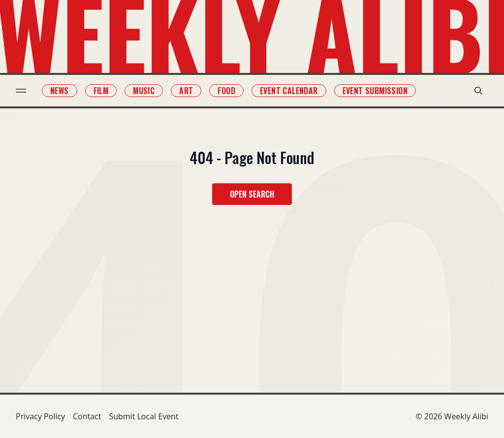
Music (144, 91)
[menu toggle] (21, 91)
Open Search (252, 194)
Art (186, 91)
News (60, 91)
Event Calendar (289, 91)
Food (226, 91)
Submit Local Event (143, 416)
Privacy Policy (40, 416)
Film (101, 91)
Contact (87, 416)
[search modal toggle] (478, 91)
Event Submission (375, 91)
